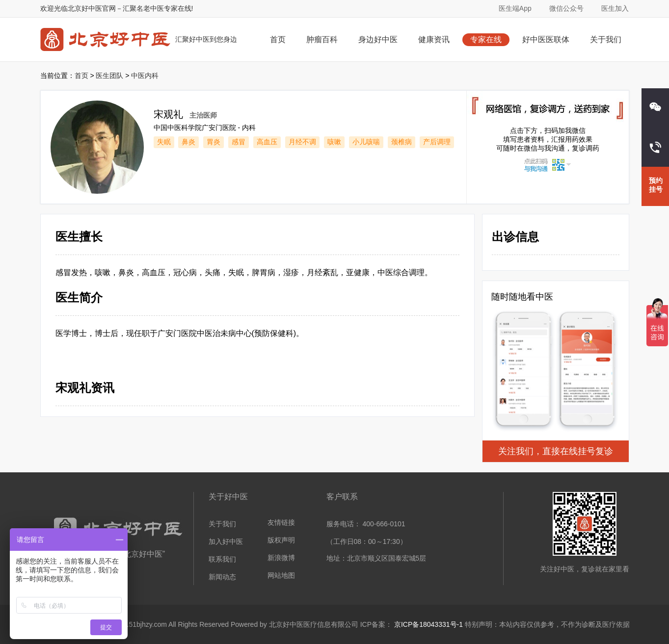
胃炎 (214, 142)
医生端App (515, 8)
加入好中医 (226, 541)
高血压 (267, 142)
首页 (278, 39)
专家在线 (486, 39)
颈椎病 (401, 142)
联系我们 (222, 559)
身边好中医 (378, 39)
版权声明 (281, 540)
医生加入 (615, 8)
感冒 (239, 142)
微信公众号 (566, 8)
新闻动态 (222, 577)
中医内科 (145, 76)
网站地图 (281, 575)
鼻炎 (188, 142)
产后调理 (437, 142)
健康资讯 (434, 39)
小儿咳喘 (366, 142)
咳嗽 (334, 142)
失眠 (164, 142)
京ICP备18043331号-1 (428, 624)
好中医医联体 (546, 39)
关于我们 (606, 39)
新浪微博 (281, 558)
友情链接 (281, 522)
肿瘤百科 (322, 39)
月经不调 (302, 142)
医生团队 (109, 76)
